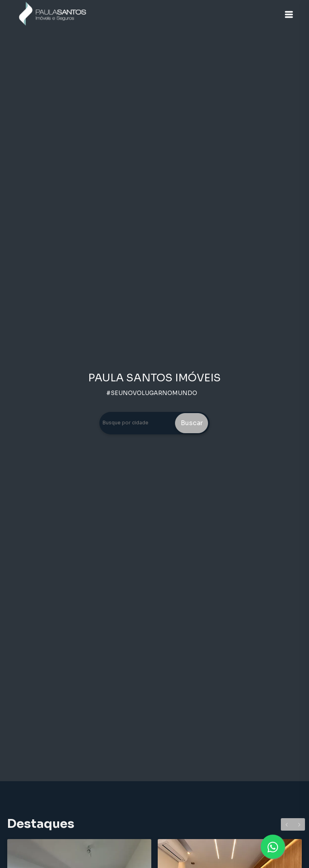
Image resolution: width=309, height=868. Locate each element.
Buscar (192, 423)
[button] (289, 14)
